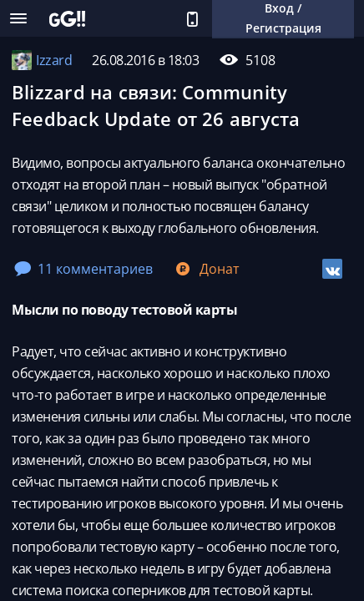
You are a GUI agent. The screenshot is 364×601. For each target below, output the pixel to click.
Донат (206, 269)
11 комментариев (83, 269)
